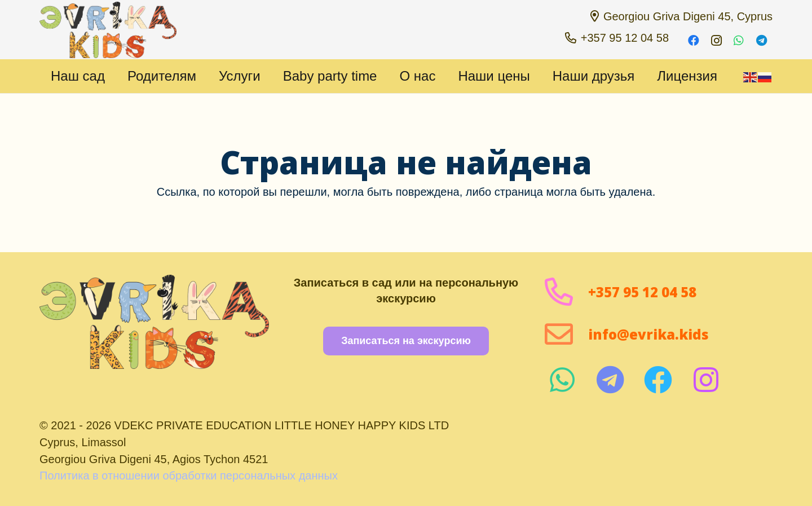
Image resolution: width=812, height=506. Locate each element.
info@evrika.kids (648, 334)
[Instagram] (716, 41)
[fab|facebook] (658, 380)
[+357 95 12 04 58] (566, 292)
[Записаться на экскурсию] (406, 341)
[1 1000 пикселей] (108, 30)
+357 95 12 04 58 (642, 292)
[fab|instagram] (706, 380)
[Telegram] (761, 41)
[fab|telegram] (610, 380)
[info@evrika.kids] (566, 334)
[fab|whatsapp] (562, 380)
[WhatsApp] (739, 41)
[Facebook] (694, 41)
